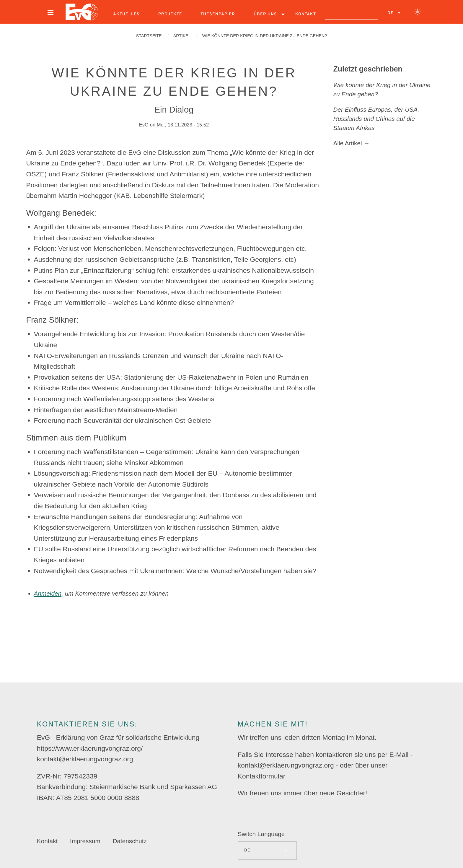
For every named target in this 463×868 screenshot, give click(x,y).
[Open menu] (50, 12)
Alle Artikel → (352, 143)
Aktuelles (126, 14)
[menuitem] (50, 14)
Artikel (182, 36)
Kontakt (306, 14)
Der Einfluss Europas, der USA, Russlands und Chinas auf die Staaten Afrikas (376, 119)
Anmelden (48, 593)
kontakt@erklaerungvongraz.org (85, 759)
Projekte (170, 14)
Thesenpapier (218, 14)
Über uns (265, 14)
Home (82, 12)
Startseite (149, 36)
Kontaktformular (261, 776)
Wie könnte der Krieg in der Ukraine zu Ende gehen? (265, 36)
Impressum (85, 841)
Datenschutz (130, 841)
